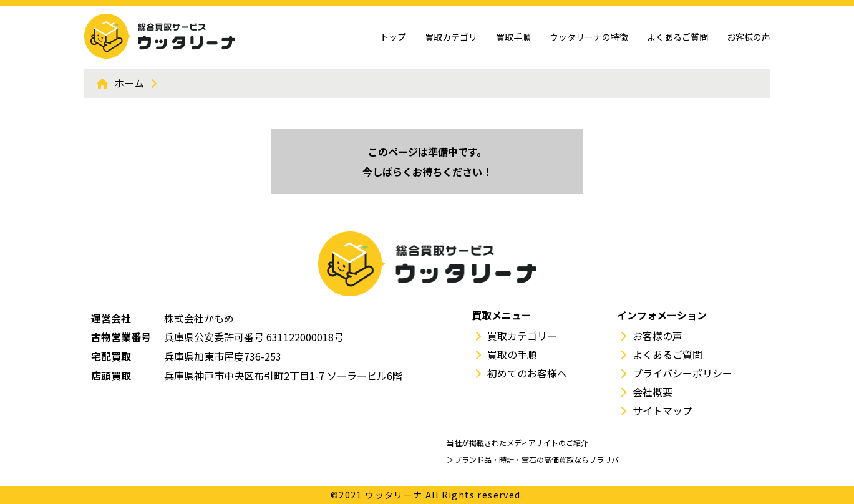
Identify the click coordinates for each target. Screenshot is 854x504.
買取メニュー (502, 315)
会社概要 (653, 392)
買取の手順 (512, 354)
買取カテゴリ (451, 37)
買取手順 (513, 37)
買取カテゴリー (522, 336)
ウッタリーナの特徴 (589, 37)
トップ (393, 37)
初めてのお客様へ (527, 373)
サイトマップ (662, 410)
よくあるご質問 (677, 37)
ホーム (129, 83)
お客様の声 (749, 37)
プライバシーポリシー (682, 373)
